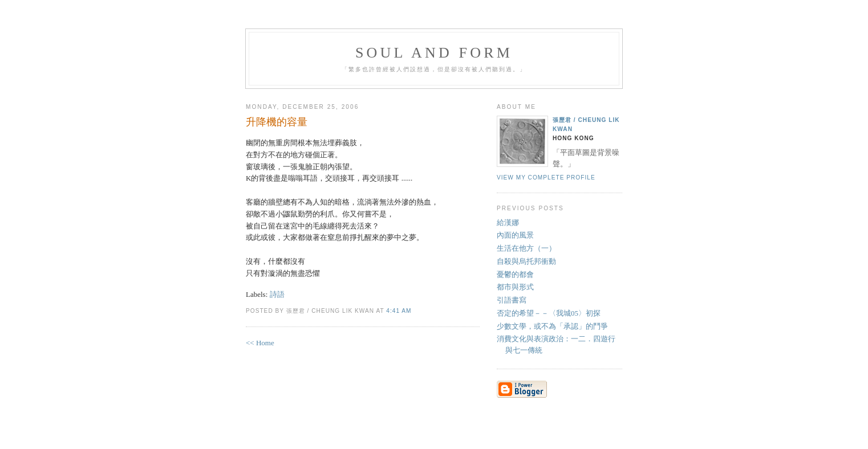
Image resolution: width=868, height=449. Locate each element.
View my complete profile (546, 177)
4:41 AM (399, 311)
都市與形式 (515, 287)
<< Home (260, 343)
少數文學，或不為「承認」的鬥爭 (552, 326)
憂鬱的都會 (515, 274)
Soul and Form (434, 53)
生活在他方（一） (526, 248)
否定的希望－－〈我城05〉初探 (549, 313)
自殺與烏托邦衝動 (526, 261)
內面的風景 (515, 235)
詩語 (277, 294)
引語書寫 (512, 300)
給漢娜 (508, 223)
